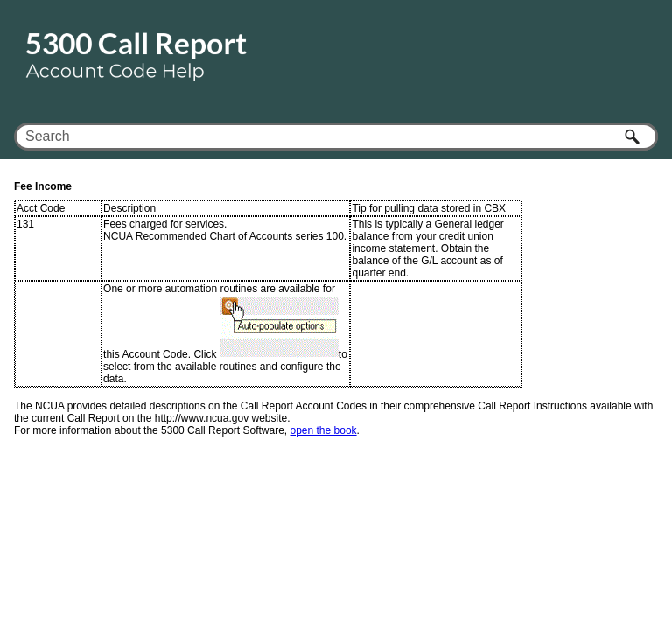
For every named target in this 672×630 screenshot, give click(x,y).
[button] (633, 136)
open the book (324, 430)
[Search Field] (336, 136)
